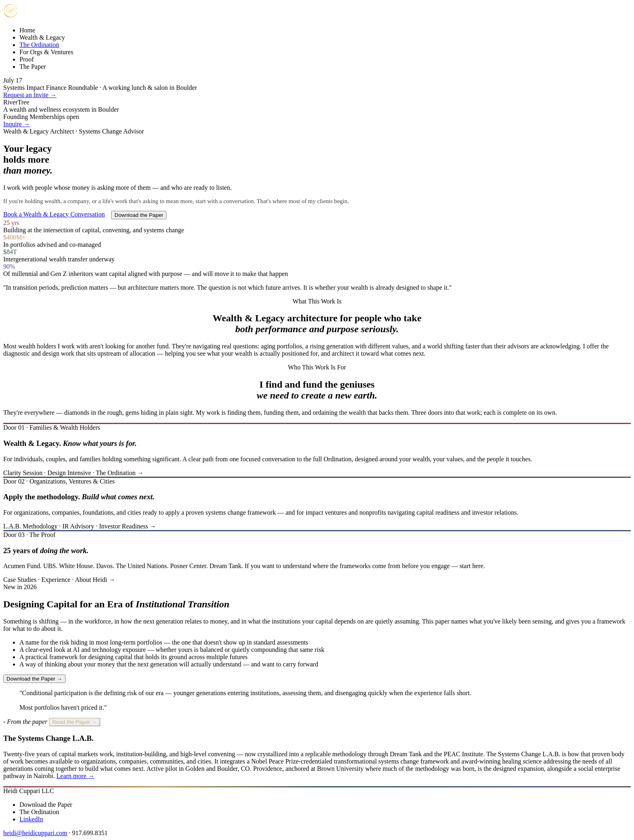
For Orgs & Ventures (46, 52)
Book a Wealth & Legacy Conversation (54, 214)
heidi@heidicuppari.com (35, 833)
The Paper (33, 67)
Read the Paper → (74, 722)
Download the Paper (139, 215)
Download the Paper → (34, 679)
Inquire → (17, 124)
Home (27, 30)
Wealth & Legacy (42, 37)
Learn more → (76, 776)
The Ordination (39, 45)
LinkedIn (31, 819)
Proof (27, 59)
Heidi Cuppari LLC (29, 791)
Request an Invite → (30, 95)
